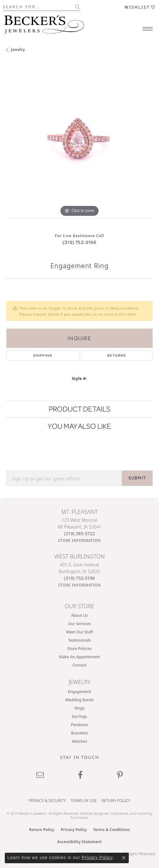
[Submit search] (78, 7)
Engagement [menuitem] (79, 692)
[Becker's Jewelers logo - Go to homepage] (44, 23)
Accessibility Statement (79, 842)
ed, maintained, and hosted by (128, 813)
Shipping (43, 355)
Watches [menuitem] (80, 741)
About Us (80, 615)
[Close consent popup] (124, 858)
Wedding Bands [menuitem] (79, 700)
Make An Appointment (80, 657)
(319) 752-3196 (79, 242)
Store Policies (79, 649)
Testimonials (79, 640)
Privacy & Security (47, 801)
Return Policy (116, 801)
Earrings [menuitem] (79, 716)
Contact (79, 665)
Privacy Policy (74, 830)
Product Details (79, 409)
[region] (79, 145)
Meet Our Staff (79, 632)
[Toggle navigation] (148, 29)
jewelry (18, 50)
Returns (117, 355)
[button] (140, 7)
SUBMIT (137, 478)
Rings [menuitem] (79, 708)
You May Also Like (79, 426)
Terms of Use (84, 801)
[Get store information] (80, 540)
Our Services (79, 624)
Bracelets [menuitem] (80, 733)
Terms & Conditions (112, 830)
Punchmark (80, 817)
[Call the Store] (80, 533)
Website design (92, 813)
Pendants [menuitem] (79, 725)
